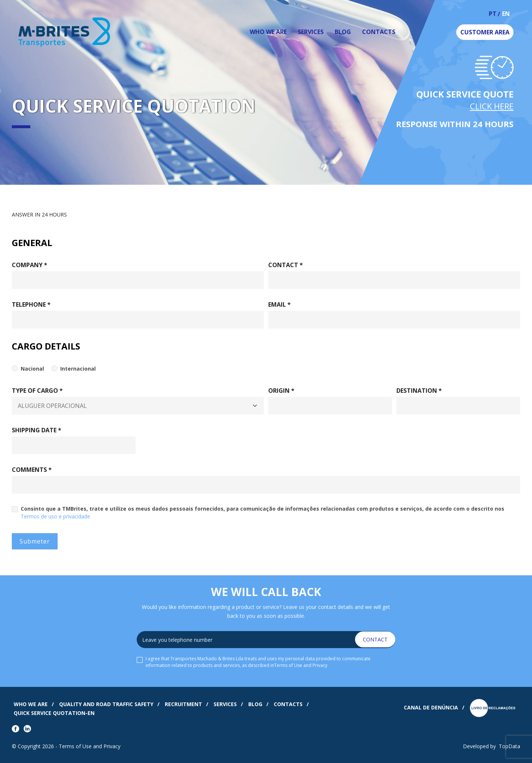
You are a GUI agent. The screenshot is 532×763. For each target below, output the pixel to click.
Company (30, 265)
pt (493, 14)
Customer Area (485, 32)
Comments (32, 470)
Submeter (35, 541)
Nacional (32, 369)
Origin (281, 391)
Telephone (31, 304)
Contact (286, 265)
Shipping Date (37, 430)
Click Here (492, 106)
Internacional (78, 369)
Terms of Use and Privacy (301, 665)
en (506, 14)
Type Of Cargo (37, 391)
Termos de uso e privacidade (55, 516)
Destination (419, 391)
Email (279, 304)
